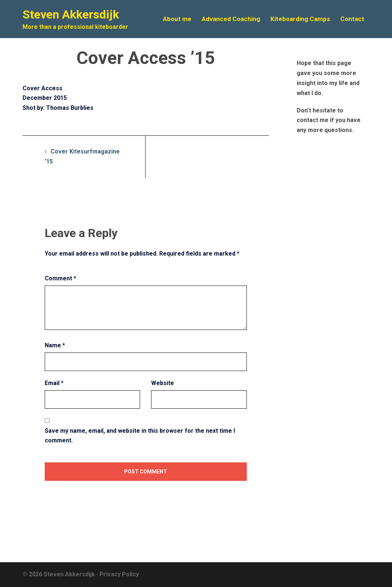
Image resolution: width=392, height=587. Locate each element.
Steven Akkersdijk (71, 14)
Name (55, 345)
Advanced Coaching (231, 19)
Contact (352, 19)
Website (163, 383)
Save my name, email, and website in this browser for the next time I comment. (140, 436)
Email (54, 383)
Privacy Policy (119, 574)
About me (177, 19)
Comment (60, 278)
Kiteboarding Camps (300, 19)
